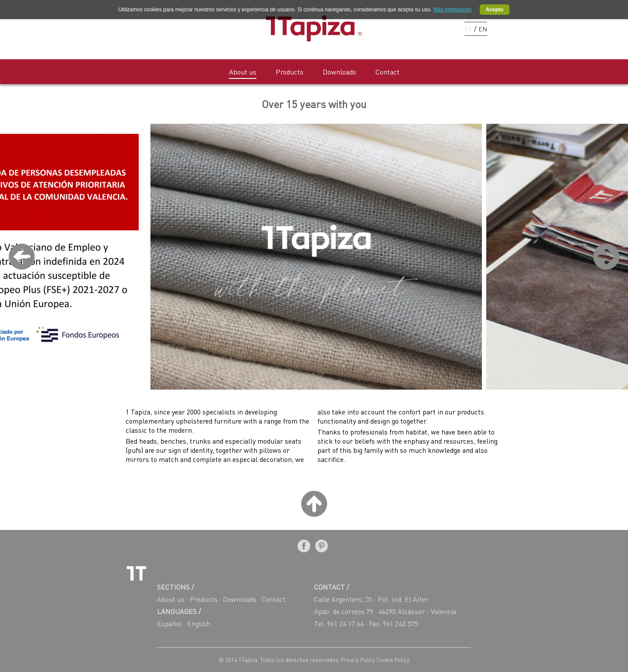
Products (290, 72)
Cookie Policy (393, 660)
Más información (452, 10)
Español (169, 623)
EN (483, 29)
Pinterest (430, 28)
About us (243, 72)
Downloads (340, 72)
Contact (387, 72)
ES (468, 29)
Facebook (415, 28)
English (199, 623)
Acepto (495, 10)
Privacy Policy (359, 660)
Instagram (445, 28)
